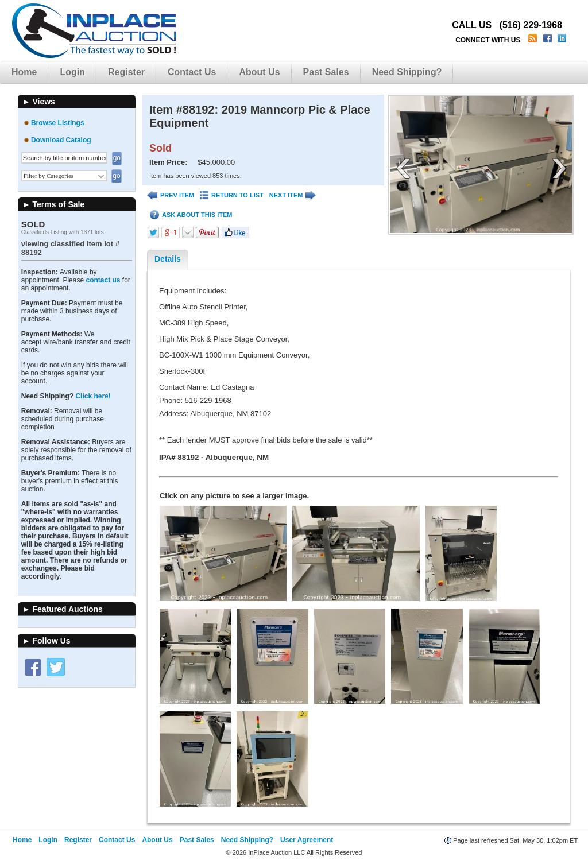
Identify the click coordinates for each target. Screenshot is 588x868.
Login (72, 72)
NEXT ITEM (293, 195)
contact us (103, 280)
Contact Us (192, 72)
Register (126, 72)
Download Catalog (61, 140)
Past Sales (326, 72)
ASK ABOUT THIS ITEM (191, 215)
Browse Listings (58, 123)
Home (24, 72)
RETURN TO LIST (232, 195)
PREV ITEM (171, 195)
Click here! (93, 396)
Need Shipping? (407, 72)
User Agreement (307, 840)
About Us (259, 72)
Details (168, 259)
